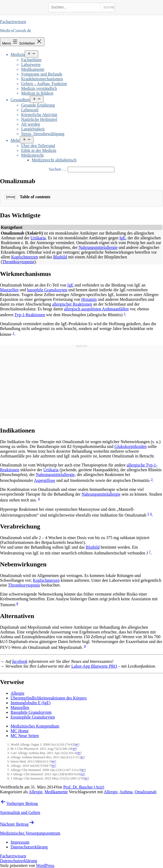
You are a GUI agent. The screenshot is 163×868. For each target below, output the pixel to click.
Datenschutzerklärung (18, 861)
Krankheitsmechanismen (42, 79)
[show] (11, 197)
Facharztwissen (13, 22)
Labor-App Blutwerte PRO (94, 666)
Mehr (15, 140)
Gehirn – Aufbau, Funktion (44, 84)
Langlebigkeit (33, 129)
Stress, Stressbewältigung (43, 134)
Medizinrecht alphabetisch (54, 160)
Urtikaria (38, 238)
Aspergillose (45, 480)
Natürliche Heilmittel (39, 119)
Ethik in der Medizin (39, 150)
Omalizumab (146, 792)
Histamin (89, 299)
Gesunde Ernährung (38, 105)
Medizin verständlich (39, 88)
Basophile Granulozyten (31, 712)
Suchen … (57, 169)
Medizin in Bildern (37, 93)
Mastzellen (9, 290)
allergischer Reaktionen (72, 304)
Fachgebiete (31, 60)
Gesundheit (20, 100)
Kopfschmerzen (25, 257)
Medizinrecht (32, 155)
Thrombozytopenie (18, 262)
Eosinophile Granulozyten (33, 717)
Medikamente (33, 69)
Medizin (18, 54)
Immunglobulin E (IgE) (31, 703)
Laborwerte (31, 65)
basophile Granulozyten (47, 290)
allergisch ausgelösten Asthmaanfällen (96, 309)
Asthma (126, 792)
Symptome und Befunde (42, 74)
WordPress (45, 865)
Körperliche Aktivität (39, 115)
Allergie (17, 693)
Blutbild (60, 257)
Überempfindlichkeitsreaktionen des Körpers (49, 698)
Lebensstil (30, 110)
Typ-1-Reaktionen (30, 315)
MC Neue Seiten (25, 736)
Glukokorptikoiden (131, 446)
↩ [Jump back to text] (77, 744)
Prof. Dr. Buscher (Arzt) (84, 787)
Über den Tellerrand (38, 146)
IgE (122, 238)
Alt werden (31, 124)
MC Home (20, 731)
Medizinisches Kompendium (35, 726)
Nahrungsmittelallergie (98, 247)
